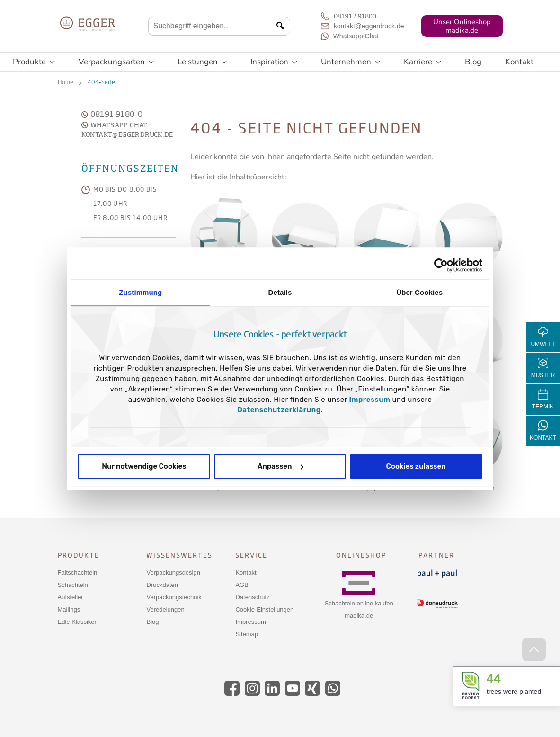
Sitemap (247, 634)
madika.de (359, 616)
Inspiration (274, 62)
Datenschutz (252, 597)
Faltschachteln (78, 573)
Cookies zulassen (416, 466)
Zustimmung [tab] (140, 292)
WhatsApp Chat (115, 125)
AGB (242, 585)
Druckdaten (162, 585)
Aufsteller (71, 597)
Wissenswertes (179, 555)
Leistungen (202, 62)
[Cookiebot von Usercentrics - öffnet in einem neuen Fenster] (441, 265)
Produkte (34, 62)
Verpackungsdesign (173, 573)
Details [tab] (280, 292)
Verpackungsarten (116, 62)
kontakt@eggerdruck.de (127, 135)
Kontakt (519, 62)
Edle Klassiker (77, 622)
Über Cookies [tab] (419, 292)
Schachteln (73, 585)
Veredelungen (165, 609)
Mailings (69, 609)
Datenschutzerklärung (279, 410)
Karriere (422, 62)
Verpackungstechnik (174, 597)
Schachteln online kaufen (359, 603)
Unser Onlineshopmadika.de (462, 26)
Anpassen (280, 466)
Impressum (370, 400)
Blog (473, 62)
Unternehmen (351, 62)
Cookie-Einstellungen (264, 609)
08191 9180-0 (112, 115)
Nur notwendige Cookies (144, 466)
